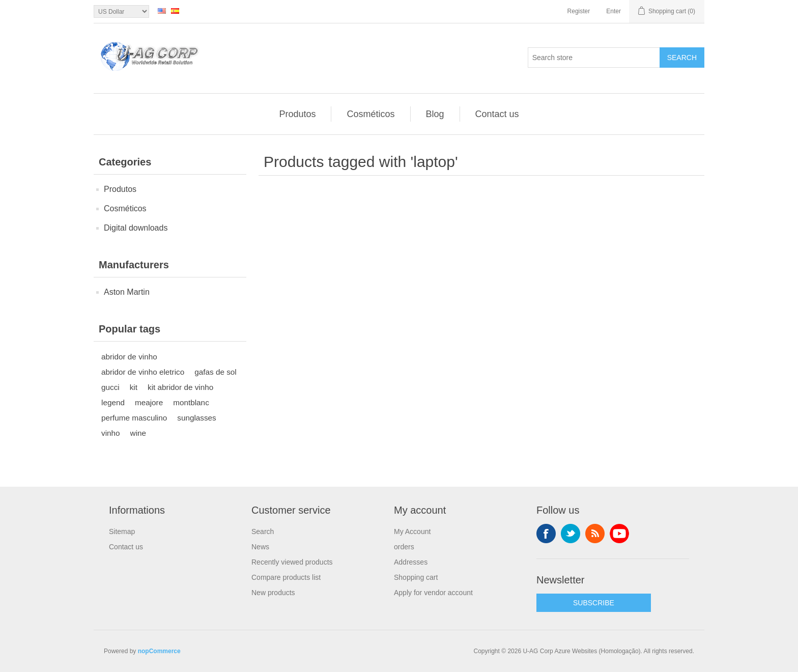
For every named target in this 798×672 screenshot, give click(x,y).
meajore (149, 402)
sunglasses (197, 418)
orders (404, 547)
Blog (435, 114)
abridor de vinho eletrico (143, 372)
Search (682, 58)
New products (273, 593)
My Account (412, 531)
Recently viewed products (292, 562)
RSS (595, 534)
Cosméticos (370, 114)
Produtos (297, 114)
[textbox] (594, 58)
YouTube (619, 534)
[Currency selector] (121, 11)
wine (138, 433)
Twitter (571, 534)
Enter (614, 11)
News (260, 547)
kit (134, 387)
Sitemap (122, 531)
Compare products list (286, 577)
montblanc (191, 402)
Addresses (411, 562)
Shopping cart (416, 577)
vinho (111, 433)
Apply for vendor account (433, 593)
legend (113, 402)
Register (579, 11)
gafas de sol (216, 372)
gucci (110, 387)
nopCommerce (159, 651)
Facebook (546, 534)
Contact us (497, 114)
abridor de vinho (129, 357)
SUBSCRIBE (594, 603)
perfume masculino (134, 418)
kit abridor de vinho (180, 387)
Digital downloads (136, 228)
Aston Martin (127, 292)
